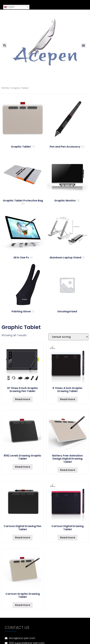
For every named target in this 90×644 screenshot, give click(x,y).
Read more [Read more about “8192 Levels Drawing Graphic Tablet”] (23, 467)
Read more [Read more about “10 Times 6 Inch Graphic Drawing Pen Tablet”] (23, 399)
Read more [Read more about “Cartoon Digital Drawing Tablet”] (68, 538)
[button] (83, 45)
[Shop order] (68, 337)
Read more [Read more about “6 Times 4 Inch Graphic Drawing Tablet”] (68, 399)
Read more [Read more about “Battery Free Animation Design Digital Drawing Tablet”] (68, 470)
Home (5, 88)
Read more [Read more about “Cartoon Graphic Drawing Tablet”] (23, 605)
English (9, 7)
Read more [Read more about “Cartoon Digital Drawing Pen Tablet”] (23, 538)
